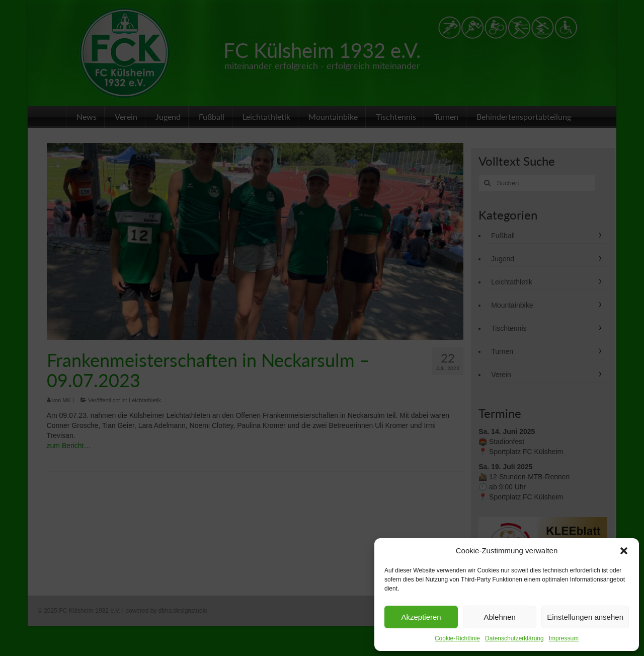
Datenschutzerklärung (514, 638)
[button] (624, 551)
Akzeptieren (421, 617)
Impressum (564, 638)
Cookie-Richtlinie (457, 638)
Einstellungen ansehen (585, 617)
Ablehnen (499, 617)
